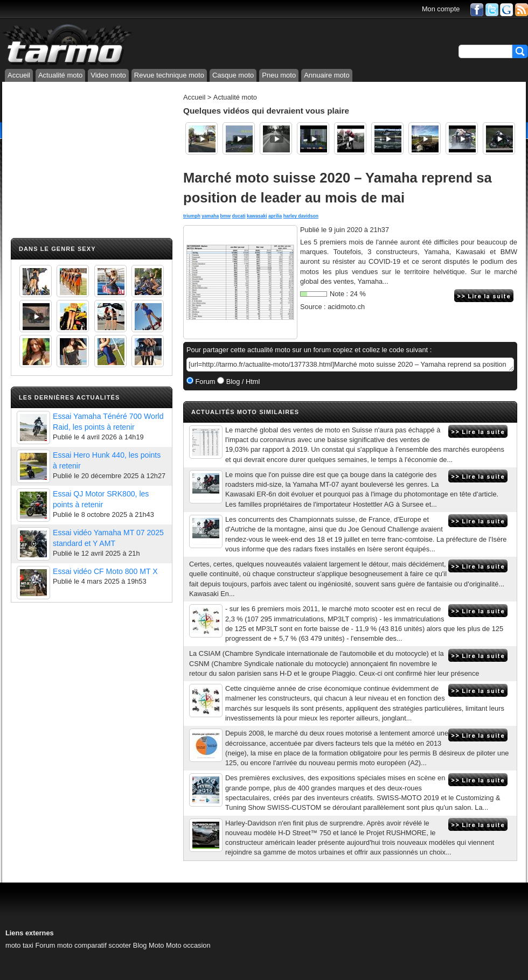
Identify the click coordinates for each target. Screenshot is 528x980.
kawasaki (257, 216)
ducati (238, 216)
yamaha (210, 216)
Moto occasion (188, 945)
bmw (226, 216)
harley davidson (301, 216)
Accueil (19, 75)
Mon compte (441, 9)
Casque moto (233, 75)
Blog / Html (242, 381)
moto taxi (19, 945)
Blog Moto (149, 945)
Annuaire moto (327, 75)
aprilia (275, 216)
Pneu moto (279, 75)
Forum (204, 381)
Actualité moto (60, 75)
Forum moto (54, 945)
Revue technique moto (169, 75)
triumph (192, 216)
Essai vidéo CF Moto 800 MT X (105, 571)
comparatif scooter (103, 945)
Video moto (108, 75)
